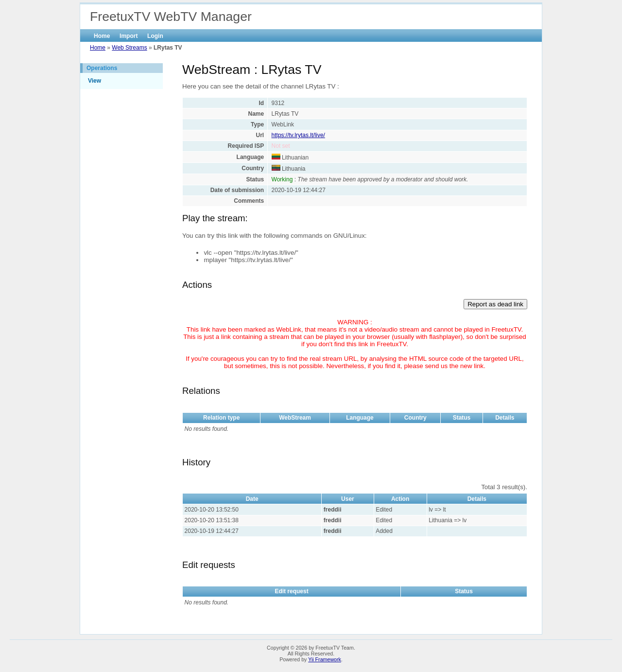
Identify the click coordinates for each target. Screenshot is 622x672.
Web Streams (129, 48)
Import (129, 36)
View (95, 81)
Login (155, 36)
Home (102, 36)
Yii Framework (325, 659)
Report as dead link (495, 304)
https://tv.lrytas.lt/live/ (298, 135)
